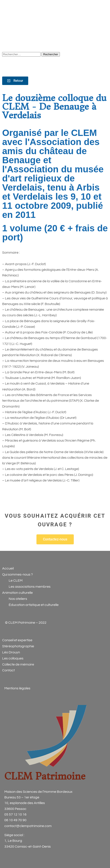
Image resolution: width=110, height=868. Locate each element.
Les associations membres (30, 587)
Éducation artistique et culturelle (34, 605)
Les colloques (13, 658)
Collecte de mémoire (18, 664)
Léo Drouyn (11, 652)
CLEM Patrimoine (45, 776)
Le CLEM (15, 581)
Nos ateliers (18, 599)
